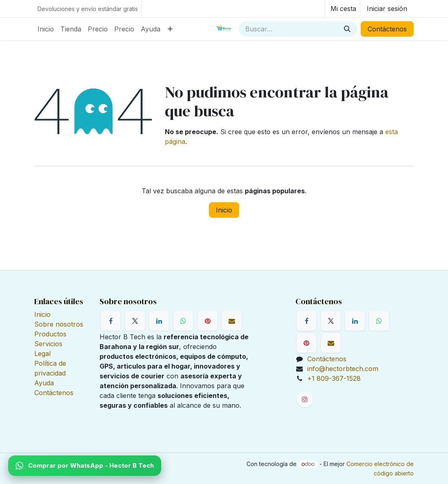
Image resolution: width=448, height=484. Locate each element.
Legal (42, 354)
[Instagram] (305, 399)
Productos (50, 334)
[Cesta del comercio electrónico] (343, 9)
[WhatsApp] (183, 321)
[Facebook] (111, 321)
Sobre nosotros (59, 324)
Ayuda (44, 383)
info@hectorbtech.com (343, 369)
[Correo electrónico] (232, 321)
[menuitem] (46, 29)
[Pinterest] (208, 321)
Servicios (48, 344)
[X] (135, 321)
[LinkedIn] (159, 321)
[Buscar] (347, 29)
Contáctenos (387, 29)
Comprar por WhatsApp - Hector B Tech (85, 466)
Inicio (224, 210)
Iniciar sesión (387, 9)
